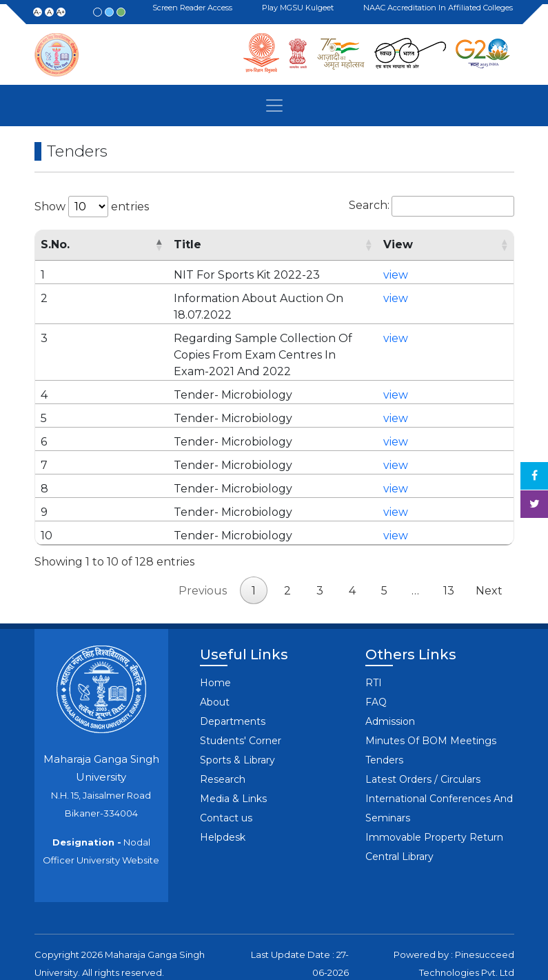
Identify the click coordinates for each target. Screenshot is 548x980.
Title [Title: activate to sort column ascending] (150, 244)
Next (489, 558)
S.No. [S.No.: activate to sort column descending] (55, 244)
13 (449, 558)
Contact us (226, 785)
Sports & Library (237, 727)
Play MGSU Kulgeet (300, 8)
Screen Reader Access (194, 8)
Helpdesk (223, 804)
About (215, 669)
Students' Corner (241, 708)
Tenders (384, 727)
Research (223, 746)
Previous (203, 558)
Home (215, 650)
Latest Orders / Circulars (423, 746)
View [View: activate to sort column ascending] (437, 244)
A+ (61, 12)
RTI (374, 650)
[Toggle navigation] (274, 106)
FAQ (376, 669)
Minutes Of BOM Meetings (431, 708)
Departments (233, 688)
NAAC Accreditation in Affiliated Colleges (440, 8)
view (435, 275)
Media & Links (233, 766)
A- (38, 12)
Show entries (92, 207)
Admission (390, 688)
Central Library (399, 823)
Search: (432, 206)
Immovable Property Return (434, 804)
